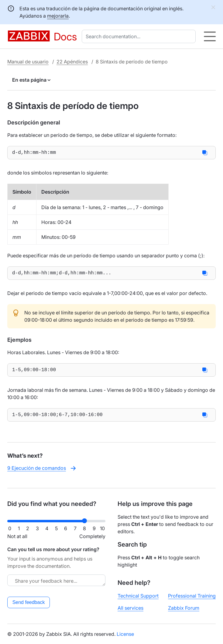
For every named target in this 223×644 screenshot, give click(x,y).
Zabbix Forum (184, 608)
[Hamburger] (210, 36)
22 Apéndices (72, 62)
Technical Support (138, 596)
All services (130, 608)
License (125, 634)
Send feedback (29, 602)
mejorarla (58, 16)
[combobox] (140, 36)
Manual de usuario (28, 62)
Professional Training (192, 596)
